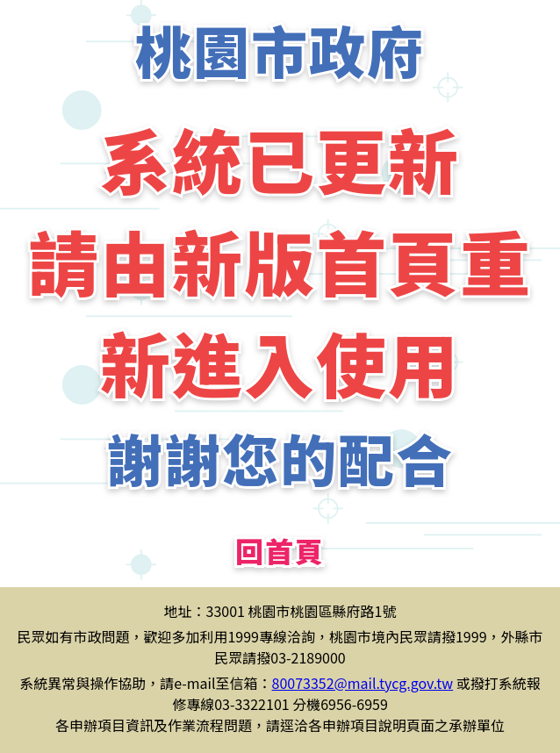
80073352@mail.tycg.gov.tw (363, 683)
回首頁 (280, 550)
